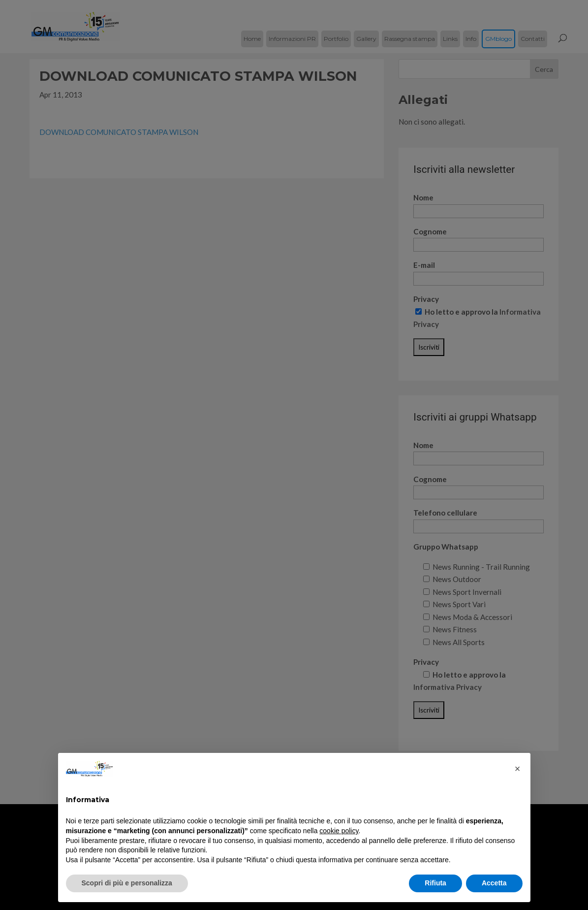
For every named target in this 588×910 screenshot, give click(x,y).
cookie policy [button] (339, 831)
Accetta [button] (494, 883)
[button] (518, 769)
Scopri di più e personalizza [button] (127, 883)
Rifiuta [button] (435, 883)
